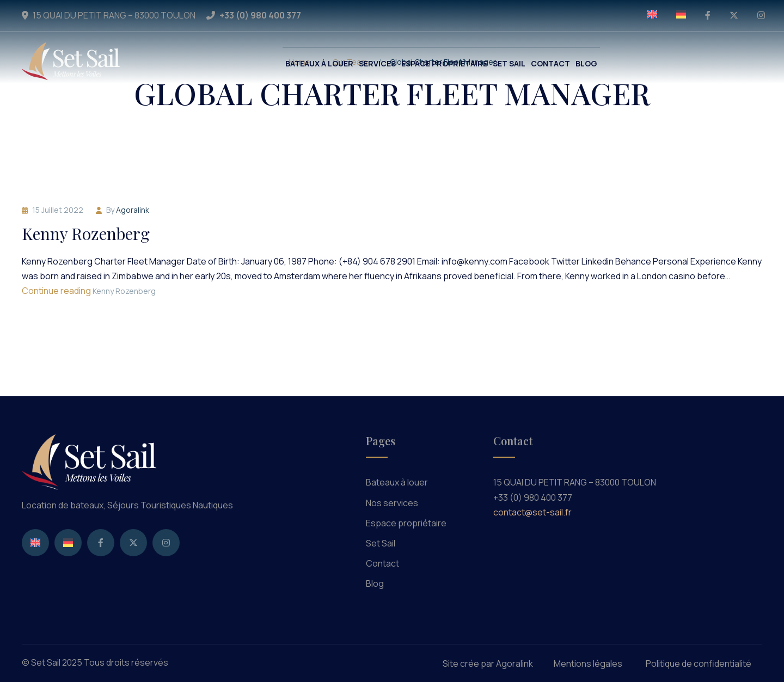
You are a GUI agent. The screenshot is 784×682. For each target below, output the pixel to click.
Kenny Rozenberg (86, 234)
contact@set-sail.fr (532, 512)
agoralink (133, 210)
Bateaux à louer (397, 482)
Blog (375, 583)
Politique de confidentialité (699, 663)
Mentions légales (588, 663)
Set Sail (381, 543)
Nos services (392, 503)
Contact (382, 563)
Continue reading (89, 291)
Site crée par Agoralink (488, 663)
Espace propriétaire (406, 523)
